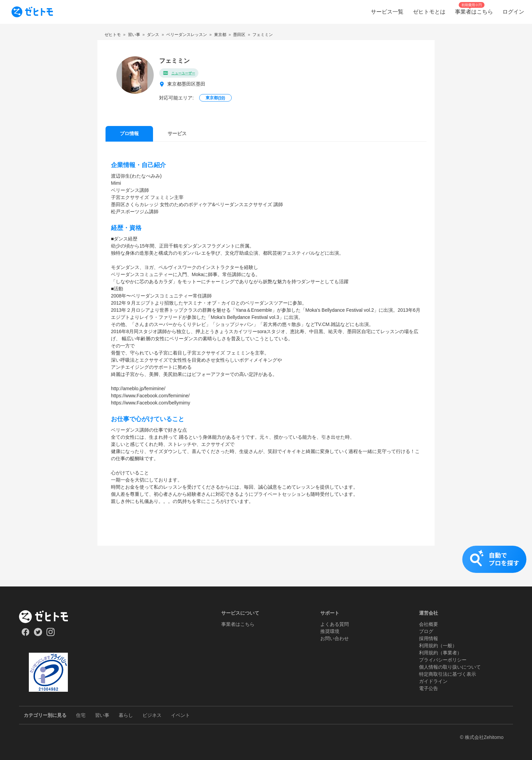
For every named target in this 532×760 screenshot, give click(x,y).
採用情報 (429, 638)
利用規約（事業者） (440, 653)
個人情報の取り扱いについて (450, 667)
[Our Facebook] (25, 634)
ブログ (426, 631)
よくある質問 (335, 624)
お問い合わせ (335, 638)
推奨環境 (330, 631)
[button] (266, 566)
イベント (180, 715)
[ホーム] (48, 617)
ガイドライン (433, 681)
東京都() (215, 98)
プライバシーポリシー (443, 660)
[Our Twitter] (38, 634)
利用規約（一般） (438, 646)
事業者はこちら (238, 624)
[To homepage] (32, 12)
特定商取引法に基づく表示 (448, 674)
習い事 (102, 715)
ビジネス (152, 715)
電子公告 (429, 688)
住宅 (81, 715)
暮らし (126, 715)
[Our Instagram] (51, 634)
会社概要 (429, 624)
